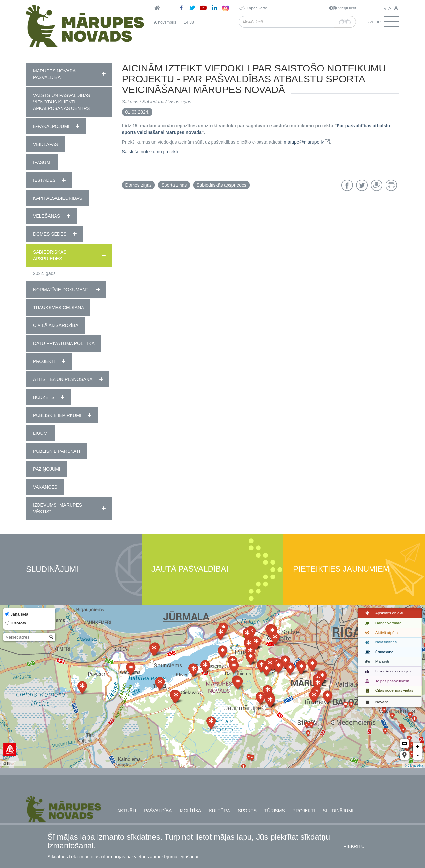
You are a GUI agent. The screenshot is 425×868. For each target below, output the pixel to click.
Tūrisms (275, 811)
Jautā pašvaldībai (190, 569)
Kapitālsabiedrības (58, 198)
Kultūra (219, 811)
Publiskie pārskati (56, 451)
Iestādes (44, 180)
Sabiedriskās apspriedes (50, 255)
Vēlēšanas (47, 216)
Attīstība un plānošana (63, 379)
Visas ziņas (180, 102)
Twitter (362, 185)
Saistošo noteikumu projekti (150, 152)
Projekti (44, 361)
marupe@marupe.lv (304, 142)
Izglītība (190, 811)
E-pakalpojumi (51, 126)
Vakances (45, 487)
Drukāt (391, 185)
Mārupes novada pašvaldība (54, 74)
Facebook (347, 185)
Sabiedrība (153, 102)
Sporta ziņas (174, 185)
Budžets (44, 397)
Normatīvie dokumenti (61, 290)
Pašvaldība (158, 811)
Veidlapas (46, 144)
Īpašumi (42, 162)
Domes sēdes (50, 234)
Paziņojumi (47, 469)
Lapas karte (257, 8)
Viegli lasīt (347, 8)
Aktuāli (127, 811)
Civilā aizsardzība (56, 325)
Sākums (130, 102)
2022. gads (44, 273)
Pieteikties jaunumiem (341, 569)
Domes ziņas (139, 185)
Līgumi (41, 433)
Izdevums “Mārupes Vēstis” (57, 508)
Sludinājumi (52, 569)
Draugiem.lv (377, 185)
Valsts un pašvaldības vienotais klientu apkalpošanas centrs (62, 102)
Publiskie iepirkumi (57, 415)
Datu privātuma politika (64, 343)
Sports (247, 811)
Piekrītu (354, 846)
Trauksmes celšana (58, 308)
